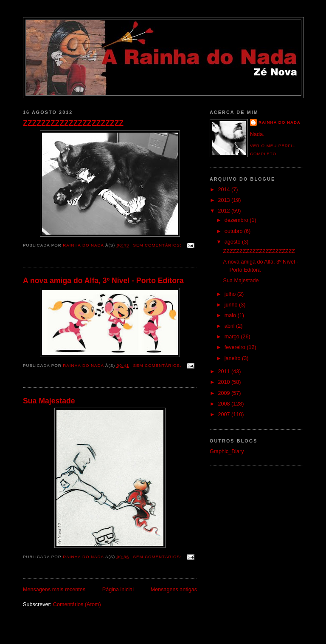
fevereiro (236, 347)
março (233, 337)
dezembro (237, 220)
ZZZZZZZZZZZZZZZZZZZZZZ (73, 123)
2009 (225, 393)
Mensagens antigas (174, 590)
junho (232, 305)
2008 (225, 404)
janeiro (233, 358)
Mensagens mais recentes (54, 590)
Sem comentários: (158, 245)
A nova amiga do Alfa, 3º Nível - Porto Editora (103, 281)
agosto (233, 242)
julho (231, 294)
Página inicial (118, 590)
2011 (225, 372)
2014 (225, 190)
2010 (225, 382)
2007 (225, 414)
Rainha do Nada (280, 122)
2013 (225, 200)
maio (231, 315)
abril (230, 326)
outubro (234, 231)
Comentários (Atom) (77, 604)
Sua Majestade (49, 401)
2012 (225, 211)
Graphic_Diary (227, 451)
